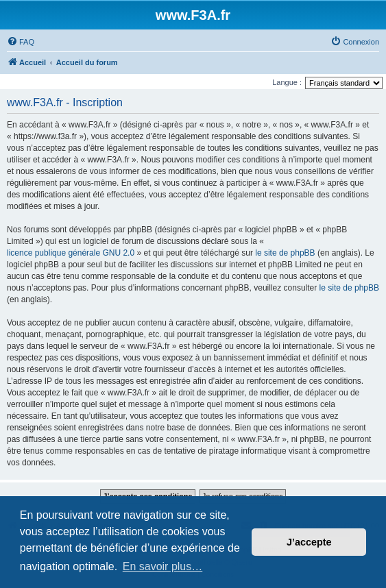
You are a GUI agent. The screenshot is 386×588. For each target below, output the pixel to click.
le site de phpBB (285, 253)
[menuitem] (21, 42)
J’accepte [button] (309, 542)
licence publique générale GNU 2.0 (71, 253)
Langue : (287, 82)
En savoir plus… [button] (163, 566)
